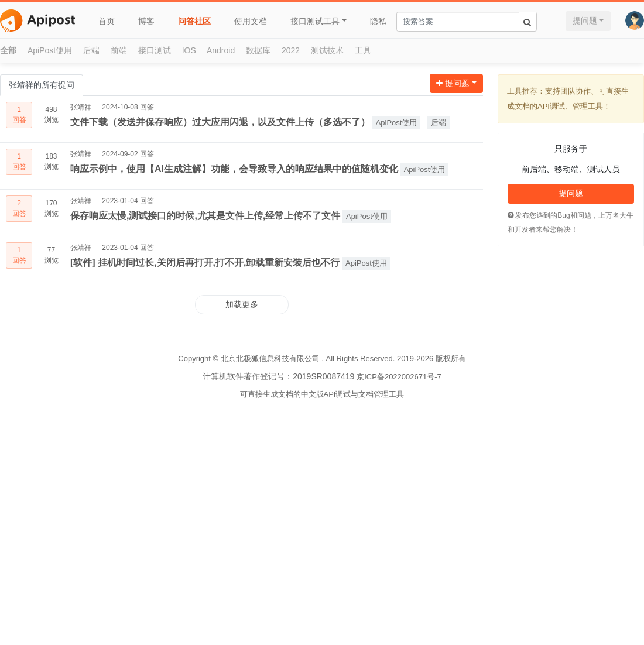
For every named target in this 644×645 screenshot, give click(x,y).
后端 (91, 50)
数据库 (258, 50)
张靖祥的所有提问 (42, 85)
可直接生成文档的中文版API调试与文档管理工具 (322, 394)
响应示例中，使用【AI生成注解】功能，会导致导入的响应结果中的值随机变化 (234, 169)
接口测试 (155, 50)
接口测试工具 (315, 21)
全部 (8, 50)
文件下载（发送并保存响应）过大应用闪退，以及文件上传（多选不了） (220, 122)
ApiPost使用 (50, 50)
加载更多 (242, 304)
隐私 (378, 21)
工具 (363, 50)
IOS (189, 50)
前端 (119, 50)
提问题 (585, 20)
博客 (146, 21)
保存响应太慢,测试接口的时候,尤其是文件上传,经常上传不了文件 (205, 216)
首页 (107, 21)
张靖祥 (81, 107)
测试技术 (327, 50)
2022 (291, 50)
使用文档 (251, 21)
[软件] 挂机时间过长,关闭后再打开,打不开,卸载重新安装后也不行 (205, 263)
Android (221, 50)
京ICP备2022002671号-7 (399, 377)
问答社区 (194, 21)
